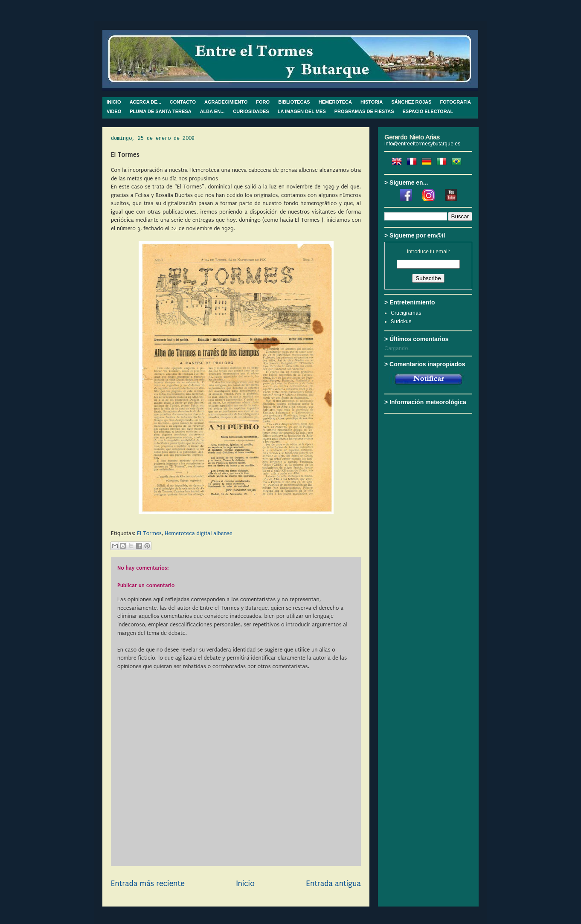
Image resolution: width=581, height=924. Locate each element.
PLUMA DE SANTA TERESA (160, 111)
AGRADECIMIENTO (226, 102)
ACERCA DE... (145, 102)
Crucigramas (406, 313)
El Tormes (149, 533)
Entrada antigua (334, 883)
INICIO (114, 102)
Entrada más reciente (148, 883)
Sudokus (401, 322)
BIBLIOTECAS (294, 102)
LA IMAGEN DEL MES (302, 111)
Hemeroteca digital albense (198, 533)
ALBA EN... (212, 111)
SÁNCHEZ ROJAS (411, 102)
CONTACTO (183, 102)
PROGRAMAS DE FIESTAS (364, 111)
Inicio (245, 883)
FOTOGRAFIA (455, 102)
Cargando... (398, 348)
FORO (263, 102)
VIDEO (114, 111)
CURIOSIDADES (251, 111)
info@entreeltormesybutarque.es (422, 144)
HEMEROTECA (335, 102)
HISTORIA (372, 102)
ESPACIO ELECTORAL (428, 111)
